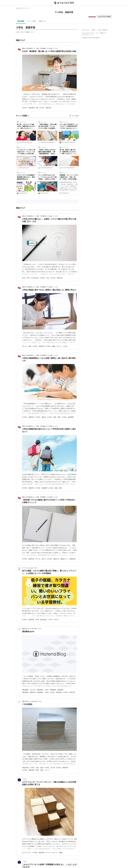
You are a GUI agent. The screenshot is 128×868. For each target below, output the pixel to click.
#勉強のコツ (64, 559)
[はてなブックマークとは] (28, 116)
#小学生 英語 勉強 (36, 768)
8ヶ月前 (55, 497)
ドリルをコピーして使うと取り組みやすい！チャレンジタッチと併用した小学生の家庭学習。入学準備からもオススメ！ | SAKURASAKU (26, 152)
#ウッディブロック (52, 853)
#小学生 (48, 346)
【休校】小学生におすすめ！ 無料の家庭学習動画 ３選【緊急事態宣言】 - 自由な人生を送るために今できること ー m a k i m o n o (47, 152)
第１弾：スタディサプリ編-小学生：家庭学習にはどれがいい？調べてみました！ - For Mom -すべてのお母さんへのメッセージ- (26, 127)
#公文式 (25, 108)
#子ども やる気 (62, 346)
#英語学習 (25, 768)
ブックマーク (21, 122)
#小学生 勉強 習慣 (54, 417)
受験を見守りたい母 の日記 (29, 629)
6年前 (40, 701)
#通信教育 (31, 108)
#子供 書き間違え (41, 620)
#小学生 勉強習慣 (56, 692)
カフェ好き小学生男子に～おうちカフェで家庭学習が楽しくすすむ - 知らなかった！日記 (69, 127)
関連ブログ (42, 21)
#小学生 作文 (45, 278)
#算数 (61, 853)
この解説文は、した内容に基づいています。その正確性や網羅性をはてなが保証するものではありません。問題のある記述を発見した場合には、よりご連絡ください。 (25, 32)
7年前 (25, 862)
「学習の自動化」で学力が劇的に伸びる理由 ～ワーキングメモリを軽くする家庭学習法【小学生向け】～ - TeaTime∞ (47, 127)
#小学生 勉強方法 (53, 559)
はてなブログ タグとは (88, 33)
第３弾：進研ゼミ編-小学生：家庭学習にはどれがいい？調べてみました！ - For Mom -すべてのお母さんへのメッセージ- (69, 152)
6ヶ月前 (55, 48)
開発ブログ (103, 33)
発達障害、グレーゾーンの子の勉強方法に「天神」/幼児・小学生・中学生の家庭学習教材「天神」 (69, 177)
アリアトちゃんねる (27, 568)
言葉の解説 (21, 21)
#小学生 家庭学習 (45, 108)
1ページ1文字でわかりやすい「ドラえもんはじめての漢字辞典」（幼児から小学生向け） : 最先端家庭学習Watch (47, 177)
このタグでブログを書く (104, 17)
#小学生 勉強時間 (68, 417)
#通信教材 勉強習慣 (57, 690)
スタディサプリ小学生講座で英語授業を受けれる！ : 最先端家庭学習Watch (26, 177)
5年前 (36, 568)
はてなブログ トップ (22, 8)
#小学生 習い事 (50, 768)
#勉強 (54, 346)
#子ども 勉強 (27, 346)
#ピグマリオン (27, 853)
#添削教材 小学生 (43, 692)
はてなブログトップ (87, 35)
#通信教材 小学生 (43, 690)
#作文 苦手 (26, 278)
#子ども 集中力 (41, 559)
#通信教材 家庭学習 (29, 692)
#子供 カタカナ (54, 620)
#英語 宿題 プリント (43, 770)
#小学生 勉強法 (41, 417)
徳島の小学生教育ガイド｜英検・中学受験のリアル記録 (37, 48)
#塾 (37, 108)
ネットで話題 (32, 21)
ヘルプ (97, 33)
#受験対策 (72, 559)
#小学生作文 (35, 278)
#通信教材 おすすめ (29, 690)
